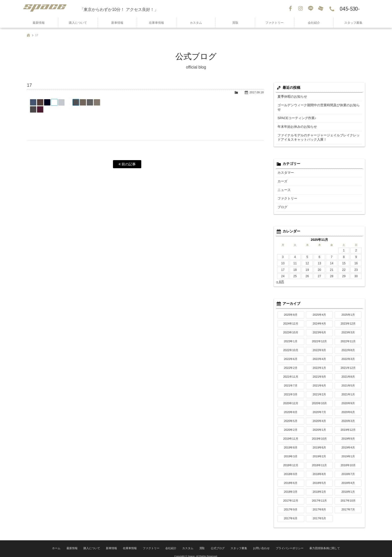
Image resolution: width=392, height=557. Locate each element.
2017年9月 (291, 505)
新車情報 (117, 23)
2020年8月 (291, 408)
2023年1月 (291, 337)
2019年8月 (291, 443)
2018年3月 (291, 487)
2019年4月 (348, 443)
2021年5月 (348, 381)
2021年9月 (319, 372)
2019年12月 (348, 425)
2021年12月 (348, 363)
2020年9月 (348, 399)
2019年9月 (348, 434)
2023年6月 (319, 328)
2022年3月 (348, 355)
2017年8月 (319, 505)
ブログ (282, 203)
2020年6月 (348, 408)
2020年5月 (291, 417)
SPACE (50, 9)
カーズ (282, 177)
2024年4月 (319, 319)
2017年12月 (291, 496)
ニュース (284, 186)
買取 (235, 23)
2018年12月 (291, 461)
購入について (78, 23)
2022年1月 (319, 363)
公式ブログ (217, 543)
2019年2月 (319, 452)
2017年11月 (319, 496)
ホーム (65, 543)
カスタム (196, 23)
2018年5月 (319, 479)
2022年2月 (291, 363)
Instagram (301, 9)
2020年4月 (319, 417)
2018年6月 (291, 479)
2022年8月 (348, 346)
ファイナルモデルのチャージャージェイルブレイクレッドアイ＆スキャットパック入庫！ (318, 133)
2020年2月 (291, 425)
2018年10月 (348, 461)
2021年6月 (319, 381)
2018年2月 (319, 487)
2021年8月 (348, 372)
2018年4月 (348, 479)
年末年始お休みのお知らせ (296, 122)
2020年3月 (348, 417)
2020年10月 (319, 399)
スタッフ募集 (353, 23)
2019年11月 (291, 434)
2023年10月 (291, 328)
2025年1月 (348, 310)
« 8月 (280, 277)
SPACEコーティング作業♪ (295, 114)
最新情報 (39, 23)
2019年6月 (319, 443)
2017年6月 (291, 514)
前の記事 (127, 164)
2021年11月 (291, 372)
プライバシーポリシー (284, 543)
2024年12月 (291, 319)
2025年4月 (319, 310)
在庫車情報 (156, 23)
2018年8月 (319, 470)
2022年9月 (319, 346)
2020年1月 (319, 425)
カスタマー (285, 168)
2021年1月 (348, 390)
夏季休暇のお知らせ (291, 97)
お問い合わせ (321, 9)
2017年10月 (348, 496)
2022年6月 (291, 355)
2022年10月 (291, 346)
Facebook (291, 9)
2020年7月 (319, 408)
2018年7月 (348, 470)
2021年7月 (291, 381)
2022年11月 (348, 337)
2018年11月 (319, 461)
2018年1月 (348, 487)
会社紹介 (314, 23)
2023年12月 (348, 319)
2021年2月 (319, 390)
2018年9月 (291, 470)
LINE (311, 9)
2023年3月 (348, 328)
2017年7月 (348, 505)
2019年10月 (319, 434)
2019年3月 (291, 452)
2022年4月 (319, 355)
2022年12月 (319, 337)
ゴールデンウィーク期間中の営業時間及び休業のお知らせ (317, 105)
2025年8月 (291, 310)
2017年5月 (319, 514)
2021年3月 (291, 390)
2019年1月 (348, 452)
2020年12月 (291, 399)
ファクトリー (274, 23)
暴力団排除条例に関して (316, 543)
